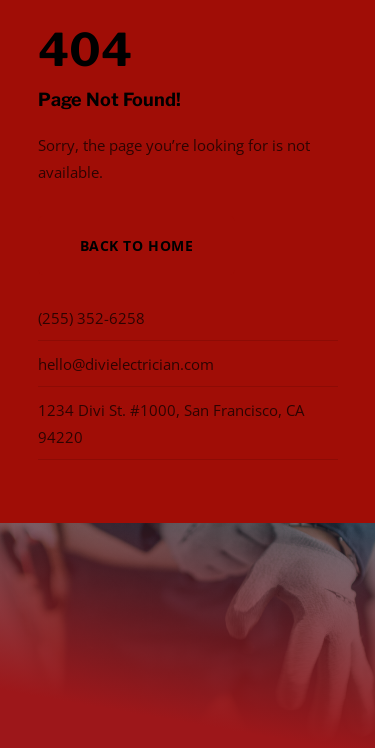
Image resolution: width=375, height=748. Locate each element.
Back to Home (137, 245)
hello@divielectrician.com (126, 364)
